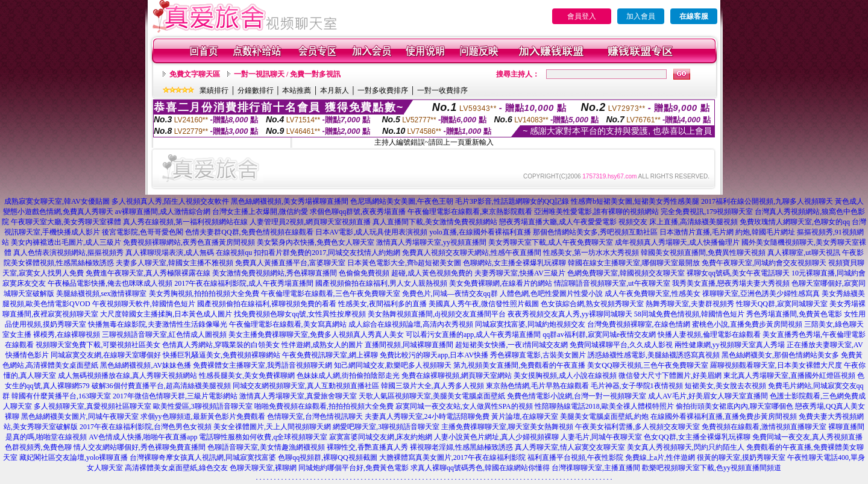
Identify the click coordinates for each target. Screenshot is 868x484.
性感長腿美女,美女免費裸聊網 (247, 376)
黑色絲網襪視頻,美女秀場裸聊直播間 (290, 201)
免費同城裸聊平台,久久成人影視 (621, 345)
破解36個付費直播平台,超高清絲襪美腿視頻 (161, 386)
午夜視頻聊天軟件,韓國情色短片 (144, 304)
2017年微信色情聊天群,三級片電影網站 (175, 396)
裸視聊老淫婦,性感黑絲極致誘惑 (461, 447)
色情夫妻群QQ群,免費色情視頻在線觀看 (249, 232)
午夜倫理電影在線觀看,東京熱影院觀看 (470, 212)
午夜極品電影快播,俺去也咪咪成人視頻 (110, 283)
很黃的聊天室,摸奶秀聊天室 (741, 457)
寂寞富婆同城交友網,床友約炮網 (381, 437)
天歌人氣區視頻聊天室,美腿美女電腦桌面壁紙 (432, 396)
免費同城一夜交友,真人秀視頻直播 (807, 437)
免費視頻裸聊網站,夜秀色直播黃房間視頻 (189, 242)
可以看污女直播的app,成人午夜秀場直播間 (473, 335)
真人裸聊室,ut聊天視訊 (804, 253)
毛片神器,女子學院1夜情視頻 (637, 386)
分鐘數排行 (256, 90)
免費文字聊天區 (195, 74)
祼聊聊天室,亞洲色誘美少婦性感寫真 (761, 294)
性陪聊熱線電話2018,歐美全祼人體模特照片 (604, 406)
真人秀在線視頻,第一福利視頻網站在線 (185, 222)
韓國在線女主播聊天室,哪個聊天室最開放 (634, 263)
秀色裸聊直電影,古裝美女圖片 (538, 355)
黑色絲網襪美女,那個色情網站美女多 (780, 355)
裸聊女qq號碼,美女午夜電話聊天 (738, 273)
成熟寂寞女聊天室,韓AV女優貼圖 (57, 201)
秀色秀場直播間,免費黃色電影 (794, 314)
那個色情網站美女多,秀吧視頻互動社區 (595, 232)
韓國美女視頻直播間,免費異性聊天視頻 (703, 253)
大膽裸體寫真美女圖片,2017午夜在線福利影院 (452, 457)
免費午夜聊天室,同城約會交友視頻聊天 (764, 263)
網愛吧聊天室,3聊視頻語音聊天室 (386, 427)
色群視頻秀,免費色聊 (38, 447)
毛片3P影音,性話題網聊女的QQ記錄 (512, 201)
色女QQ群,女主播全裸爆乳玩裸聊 (697, 437)
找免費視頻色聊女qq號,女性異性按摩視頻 (300, 314)
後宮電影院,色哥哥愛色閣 (143, 232)
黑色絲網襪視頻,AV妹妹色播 (146, 365)
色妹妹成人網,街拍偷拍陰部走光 (348, 376)
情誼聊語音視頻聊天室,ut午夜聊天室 (612, 283)
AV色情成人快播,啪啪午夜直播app (143, 437)
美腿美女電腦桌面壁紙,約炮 (604, 416)
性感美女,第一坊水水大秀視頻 (591, 253)
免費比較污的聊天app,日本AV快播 (434, 355)
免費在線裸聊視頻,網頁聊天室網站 (457, 376)
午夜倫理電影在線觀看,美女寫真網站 (288, 324)
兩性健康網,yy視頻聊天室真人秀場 (730, 345)
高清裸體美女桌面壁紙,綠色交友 (176, 468)
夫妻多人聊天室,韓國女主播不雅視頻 (175, 263)
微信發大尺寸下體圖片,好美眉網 (670, 376)
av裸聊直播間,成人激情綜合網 (163, 212)
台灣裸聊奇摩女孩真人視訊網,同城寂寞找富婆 (203, 457)
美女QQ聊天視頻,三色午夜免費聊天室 (647, 365)
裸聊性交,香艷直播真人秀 (367, 447)
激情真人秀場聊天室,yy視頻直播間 (431, 242)
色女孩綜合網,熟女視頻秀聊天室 (592, 304)
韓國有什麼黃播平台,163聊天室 (61, 396)
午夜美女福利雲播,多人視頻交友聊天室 (637, 427)
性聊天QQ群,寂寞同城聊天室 (782, 304)
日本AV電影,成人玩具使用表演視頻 (372, 232)
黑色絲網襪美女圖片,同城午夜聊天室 (80, 416)
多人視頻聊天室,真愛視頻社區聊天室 (93, 406)
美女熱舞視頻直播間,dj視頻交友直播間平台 (436, 314)
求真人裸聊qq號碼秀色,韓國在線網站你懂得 (480, 468)
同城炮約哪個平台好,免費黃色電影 (354, 468)
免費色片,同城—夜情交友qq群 (450, 294)
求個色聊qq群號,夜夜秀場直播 (358, 212)
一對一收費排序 (442, 90)
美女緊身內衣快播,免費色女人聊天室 (316, 242)
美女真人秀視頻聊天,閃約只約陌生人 (686, 447)
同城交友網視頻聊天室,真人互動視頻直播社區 (306, 386)
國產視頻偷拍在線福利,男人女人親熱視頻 (381, 283)
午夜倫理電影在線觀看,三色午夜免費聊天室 (331, 294)
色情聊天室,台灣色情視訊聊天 (315, 416)
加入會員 (641, 16)
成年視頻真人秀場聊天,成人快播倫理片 (677, 242)
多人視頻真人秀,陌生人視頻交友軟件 (170, 201)
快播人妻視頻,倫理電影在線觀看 (709, 335)
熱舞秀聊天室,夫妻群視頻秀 (690, 304)
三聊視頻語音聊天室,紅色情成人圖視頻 (164, 335)
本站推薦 (297, 90)
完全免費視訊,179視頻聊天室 (707, 212)
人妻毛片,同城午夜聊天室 (601, 437)
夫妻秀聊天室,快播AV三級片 (520, 273)
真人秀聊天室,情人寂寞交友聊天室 (570, 447)
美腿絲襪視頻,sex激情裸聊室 (102, 294)
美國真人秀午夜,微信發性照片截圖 (484, 304)
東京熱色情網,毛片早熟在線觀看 (537, 386)
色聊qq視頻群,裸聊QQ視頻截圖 (327, 457)
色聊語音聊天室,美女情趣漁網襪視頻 (266, 447)
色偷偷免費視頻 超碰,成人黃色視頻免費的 (406, 273)
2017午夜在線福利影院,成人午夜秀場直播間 (244, 283)
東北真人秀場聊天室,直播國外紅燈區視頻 (789, 376)
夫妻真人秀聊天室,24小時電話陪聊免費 (427, 416)
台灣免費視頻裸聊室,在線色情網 (639, 324)
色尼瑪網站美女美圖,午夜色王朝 (402, 201)
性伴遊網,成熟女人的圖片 (322, 345)
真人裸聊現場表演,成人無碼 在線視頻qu (189, 253)
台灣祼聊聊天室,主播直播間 (596, 468)
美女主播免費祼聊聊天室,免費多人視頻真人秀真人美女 (316, 335)
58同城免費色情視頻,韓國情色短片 (689, 314)
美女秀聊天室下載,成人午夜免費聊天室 (551, 242)
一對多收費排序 (383, 90)
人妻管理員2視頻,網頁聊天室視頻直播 (310, 222)
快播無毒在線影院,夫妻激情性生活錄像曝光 (158, 324)
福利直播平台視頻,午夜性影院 (575, 457)
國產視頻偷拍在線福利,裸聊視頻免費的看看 (267, 304)
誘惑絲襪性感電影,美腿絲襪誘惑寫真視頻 (654, 355)
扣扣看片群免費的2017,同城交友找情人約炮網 (327, 253)
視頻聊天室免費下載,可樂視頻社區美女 (98, 345)
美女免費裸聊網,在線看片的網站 (501, 283)
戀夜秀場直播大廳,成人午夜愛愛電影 (558, 222)
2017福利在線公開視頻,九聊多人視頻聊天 (767, 201)
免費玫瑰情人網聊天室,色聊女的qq (795, 222)
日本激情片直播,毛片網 (697, 232)
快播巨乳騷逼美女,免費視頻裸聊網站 (222, 355)
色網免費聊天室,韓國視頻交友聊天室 (626, 273)
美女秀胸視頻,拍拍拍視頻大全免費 (204, 294)
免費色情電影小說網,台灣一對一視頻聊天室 (577, 396)
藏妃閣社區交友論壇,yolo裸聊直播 (74, 457)
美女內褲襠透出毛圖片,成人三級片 (66, 242)
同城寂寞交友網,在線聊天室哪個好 (106, 355)
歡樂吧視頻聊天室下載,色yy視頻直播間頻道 (712, 468)
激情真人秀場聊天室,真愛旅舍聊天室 (298, 396)
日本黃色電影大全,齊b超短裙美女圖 (404, 263)
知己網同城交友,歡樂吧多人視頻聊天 (393, 365)
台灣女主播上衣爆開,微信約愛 (260, 212)
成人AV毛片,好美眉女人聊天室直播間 (708, 396)
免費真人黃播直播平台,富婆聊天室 (290, 263)
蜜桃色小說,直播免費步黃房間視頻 (747, 324)
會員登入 (582, 16)
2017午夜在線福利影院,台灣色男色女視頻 (146, 427)
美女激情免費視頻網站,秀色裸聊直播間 (275, 273)
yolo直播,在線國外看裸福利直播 (480, 232)
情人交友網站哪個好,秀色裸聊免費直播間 (140, 447)
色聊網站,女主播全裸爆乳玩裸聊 (514, 263)
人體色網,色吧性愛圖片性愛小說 (551, 294)
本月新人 (335, 90)
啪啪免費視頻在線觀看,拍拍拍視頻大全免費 (324, 406)
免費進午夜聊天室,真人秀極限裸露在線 (148, 273)
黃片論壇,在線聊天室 (525, 416)
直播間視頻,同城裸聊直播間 (409, 345)
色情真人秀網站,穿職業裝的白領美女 (221, 345)
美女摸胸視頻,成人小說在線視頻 (565, 376)
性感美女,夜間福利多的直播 (382, 304)
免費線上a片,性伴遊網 (660, 457)
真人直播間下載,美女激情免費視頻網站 (435, 222)
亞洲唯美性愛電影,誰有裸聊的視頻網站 (596, 212)
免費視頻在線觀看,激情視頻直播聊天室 (764, 427)
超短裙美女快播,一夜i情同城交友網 (511, 345)
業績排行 (214, 90)
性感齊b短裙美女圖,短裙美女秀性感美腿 (635, 201)
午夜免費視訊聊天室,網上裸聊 (330, 355)
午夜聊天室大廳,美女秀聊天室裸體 (66, 222)
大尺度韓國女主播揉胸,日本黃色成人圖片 (166, 314)
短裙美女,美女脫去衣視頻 (725, 386)
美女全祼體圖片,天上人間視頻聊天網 (272, 427)
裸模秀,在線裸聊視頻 (67, 335)
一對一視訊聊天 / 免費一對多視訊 (287, 74)
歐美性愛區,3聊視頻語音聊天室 (203, 406)
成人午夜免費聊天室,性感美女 (653, 294)
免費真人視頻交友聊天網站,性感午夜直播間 (472, 253)
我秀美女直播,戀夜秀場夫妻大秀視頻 (731, 283)
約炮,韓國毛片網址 (765, 232)
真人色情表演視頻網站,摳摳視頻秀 (68, 253)
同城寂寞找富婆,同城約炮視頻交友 (530, 324)
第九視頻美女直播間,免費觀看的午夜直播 (519, 365)
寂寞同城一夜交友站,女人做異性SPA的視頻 (464, 406)
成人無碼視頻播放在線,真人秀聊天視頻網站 (127, 376)
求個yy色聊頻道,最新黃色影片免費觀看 (203, 416)
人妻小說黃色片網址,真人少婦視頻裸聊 (496, 437)
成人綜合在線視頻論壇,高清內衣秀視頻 (411, 324)
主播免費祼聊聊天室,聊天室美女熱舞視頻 (507, 427)
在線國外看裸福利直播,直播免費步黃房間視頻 (724, 416)
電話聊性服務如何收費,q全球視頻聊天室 (263, 437)
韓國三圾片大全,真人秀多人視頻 (432, 386)
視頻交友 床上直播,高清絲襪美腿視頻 (678, 222)
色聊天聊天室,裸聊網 (263, 468)
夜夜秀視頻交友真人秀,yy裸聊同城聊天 (570, 314)
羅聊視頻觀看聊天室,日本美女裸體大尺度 (776, 365)
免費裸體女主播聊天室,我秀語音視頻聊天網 (263, 365)
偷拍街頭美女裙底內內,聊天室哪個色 (734, 406)
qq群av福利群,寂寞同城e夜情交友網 (599, 335)
